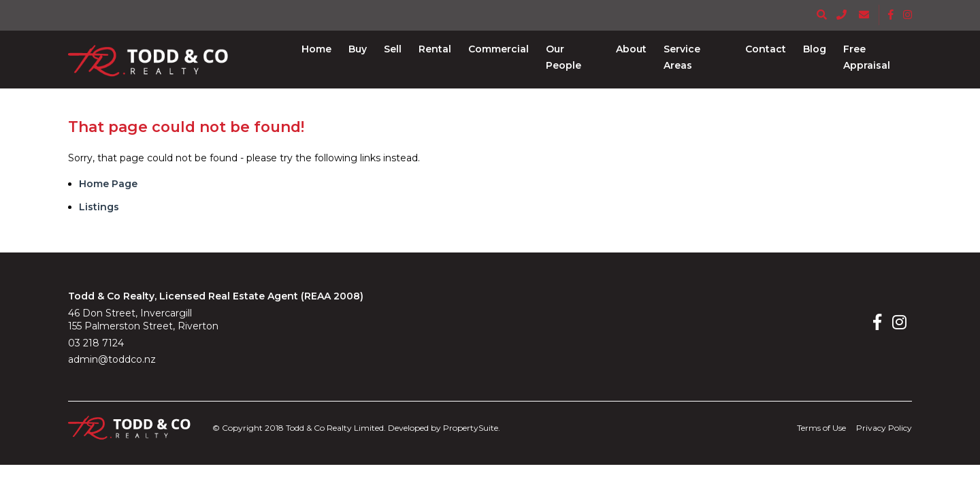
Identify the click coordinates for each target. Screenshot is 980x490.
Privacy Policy (884, 428)
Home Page (108, 184)
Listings (99, 207)
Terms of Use (821, 428)
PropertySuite (471, 428)
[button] (358, 49)
